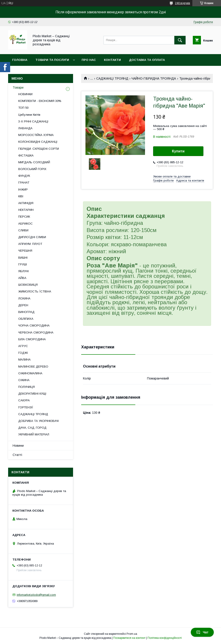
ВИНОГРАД (26, 312)
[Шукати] (180, 40)
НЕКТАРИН (26, 210)
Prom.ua (132, 634)
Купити (178, 151)
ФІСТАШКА (26, 155)
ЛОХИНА (24, 298)
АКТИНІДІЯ (26, 203)
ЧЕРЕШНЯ (25, 251)
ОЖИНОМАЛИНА (30, 373)
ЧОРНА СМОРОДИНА (34, 325)
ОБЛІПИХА (26, 319)
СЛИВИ (23, 230)
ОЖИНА (24, 380)
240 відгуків (183, 3)
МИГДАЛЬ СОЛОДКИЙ (34, 162)
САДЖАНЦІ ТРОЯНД (112, 78)
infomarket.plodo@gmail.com (36, 595)
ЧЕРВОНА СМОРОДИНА (36, 332)
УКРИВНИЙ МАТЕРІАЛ (34, 434)
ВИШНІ (23, 258)
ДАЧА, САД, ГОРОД (32, 428)
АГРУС (23, 346)
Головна (20, 60)
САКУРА (24, 400)
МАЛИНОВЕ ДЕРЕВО (33, 367)
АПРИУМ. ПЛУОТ (30, 244)
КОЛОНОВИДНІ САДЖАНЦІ (38, 142)
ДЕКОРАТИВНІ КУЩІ (32, 394)
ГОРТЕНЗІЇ (26, 407)
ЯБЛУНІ (23, 271)
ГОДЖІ (23, 353)
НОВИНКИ (25, 94)
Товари (18, 87)
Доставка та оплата (147, 60)
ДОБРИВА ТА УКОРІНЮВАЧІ (38, 421)
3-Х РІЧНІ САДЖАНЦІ (33, 121)
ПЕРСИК (24, 217)
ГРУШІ (23, 264)
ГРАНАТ (24, 183)
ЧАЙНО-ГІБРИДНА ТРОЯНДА (154, 78)
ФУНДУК (24, 176)
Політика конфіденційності (165, 638)
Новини (18, 446)
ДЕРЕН (23, 305)
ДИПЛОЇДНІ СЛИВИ (32, 237)
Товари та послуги (52, 60)
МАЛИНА (24, 360)
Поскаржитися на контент (129, 638)
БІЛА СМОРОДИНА (32, 339)
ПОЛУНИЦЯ (26, 387)
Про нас (89, 60)
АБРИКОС (25, 224)
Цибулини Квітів (29, 115)
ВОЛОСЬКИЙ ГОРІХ (32, 169)
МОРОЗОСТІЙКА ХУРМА (36, 135)
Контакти (112, 60)
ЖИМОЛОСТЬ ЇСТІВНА (35, 291)
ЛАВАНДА (25, 128)
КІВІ (21, 196)
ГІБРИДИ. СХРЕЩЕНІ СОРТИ (39, 149)
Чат (202, 632)
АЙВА (22, 278)
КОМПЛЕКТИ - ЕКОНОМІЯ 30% (40, 101)
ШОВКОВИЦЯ (28, 285)
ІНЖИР (23, 190)
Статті (17, 455)
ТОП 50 (23, 108)
